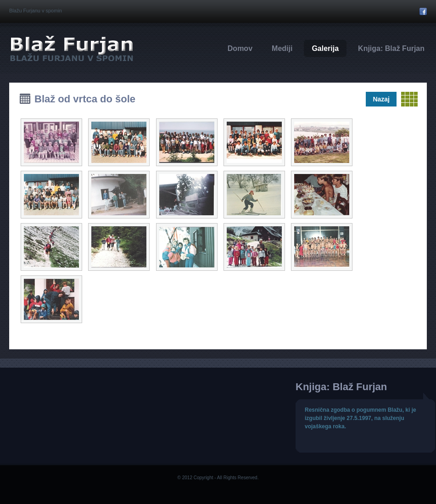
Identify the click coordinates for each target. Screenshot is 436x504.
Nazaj (381, 99)
